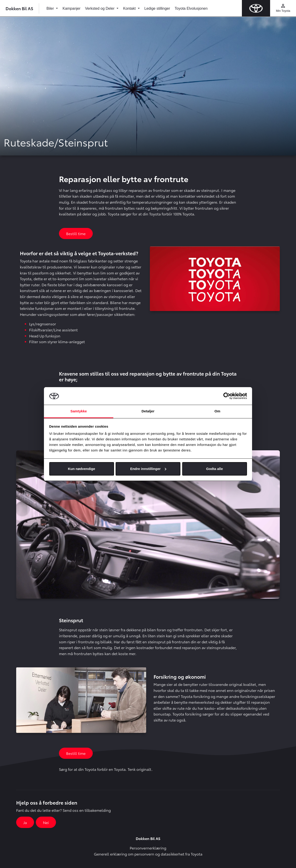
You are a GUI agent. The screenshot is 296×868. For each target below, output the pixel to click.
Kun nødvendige (82, 469)
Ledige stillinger (157, 8)
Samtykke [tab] (79, 411)
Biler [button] (51, 8)
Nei (46, 822)
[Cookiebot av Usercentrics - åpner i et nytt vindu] (227, 396)
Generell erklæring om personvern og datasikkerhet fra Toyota (148, 854)
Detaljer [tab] (148, 411)
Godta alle (214, 469)
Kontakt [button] (130, 8)
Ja (25, 822)
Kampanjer (71, 8)
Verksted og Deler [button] (100, 8)
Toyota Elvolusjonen (191, 8)
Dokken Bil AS (19, 8)
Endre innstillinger (148, 469)
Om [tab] (217, 411)
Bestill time (76, 233)
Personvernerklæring (148, 848)
